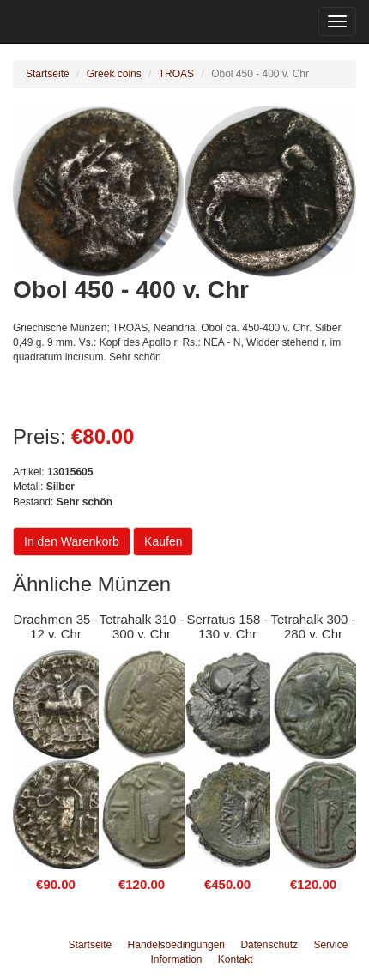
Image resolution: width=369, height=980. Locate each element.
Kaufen (163, 541)
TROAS (176, 74)
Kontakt (236, 959)
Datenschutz (269, 945)
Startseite (48, 74)
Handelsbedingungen (176, 945)
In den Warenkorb (72, 541)
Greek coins (114, 74)
